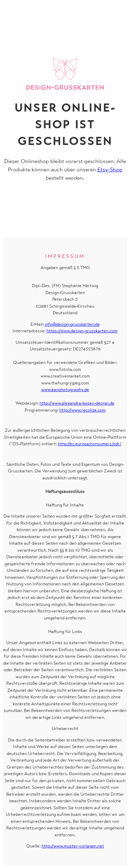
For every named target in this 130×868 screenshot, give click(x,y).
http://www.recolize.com (83, 410)
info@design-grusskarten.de (72, 324)
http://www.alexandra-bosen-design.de (77, 403)
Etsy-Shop (110, 169)
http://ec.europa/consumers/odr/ (90, 444)
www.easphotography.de (65, 390)
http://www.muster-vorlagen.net (73, 846)
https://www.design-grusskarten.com (82, 331)
